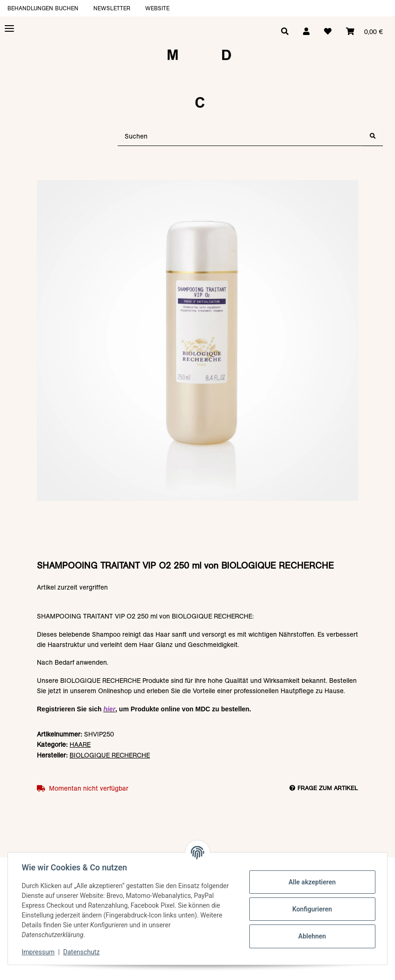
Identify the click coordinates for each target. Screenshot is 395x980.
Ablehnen (311, 936)
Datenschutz (83, 952)
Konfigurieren (311, 909)
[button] (305, 32)
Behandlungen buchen (43, 8)
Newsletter (112, 8)
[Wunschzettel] (327, 32)
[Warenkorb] (364, 32)
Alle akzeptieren (311, 882)
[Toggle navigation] (9, 29)
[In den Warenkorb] (197, 175)
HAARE (80, 744)
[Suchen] (240, 136)
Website (157, 8)
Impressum (39, 952)
